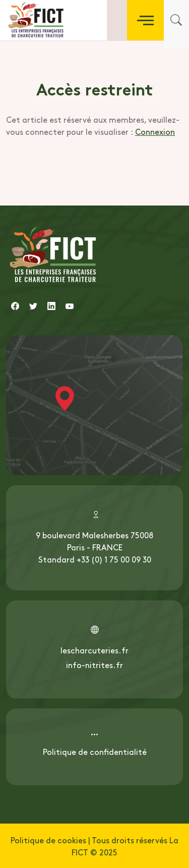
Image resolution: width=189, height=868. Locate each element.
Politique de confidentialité (95, 751)
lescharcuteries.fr (94, 650)
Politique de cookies (48, 840)
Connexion (155, 131)
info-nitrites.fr (94, 665)
